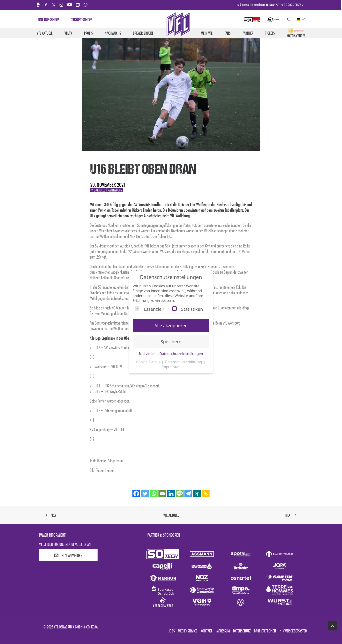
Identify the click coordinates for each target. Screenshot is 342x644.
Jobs (172, 631)
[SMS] (180, 493)
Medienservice (188, 631)
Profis (88, 33)
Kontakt (206, 631)
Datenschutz (242, 631)
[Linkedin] (171, 493)
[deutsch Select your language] (301, 20)
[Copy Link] (206, 493)
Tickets (270, 33)
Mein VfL (207, 33)
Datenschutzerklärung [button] (184, 362)
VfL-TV (68, 33)
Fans (227, 33)
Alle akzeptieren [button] (171, 326)
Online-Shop (48, 20)
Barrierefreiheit (265, 631)
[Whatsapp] (154, 493)
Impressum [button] (171, 367)
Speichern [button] (171, 342)
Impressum (223, 631)
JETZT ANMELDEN (68, 555)
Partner (248, 33)
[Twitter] (145, 493)
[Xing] (197, 493)
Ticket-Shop (81, 20)
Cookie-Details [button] (149, 362)
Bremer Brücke (143, 33)
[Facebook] (136, 493)
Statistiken (188, 309)
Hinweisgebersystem (293, 631)
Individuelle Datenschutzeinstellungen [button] (171, 354)
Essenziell (149, 309)
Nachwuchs (113, 33)
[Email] (162, 493)
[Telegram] (188, 493)
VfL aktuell (45, 33)
